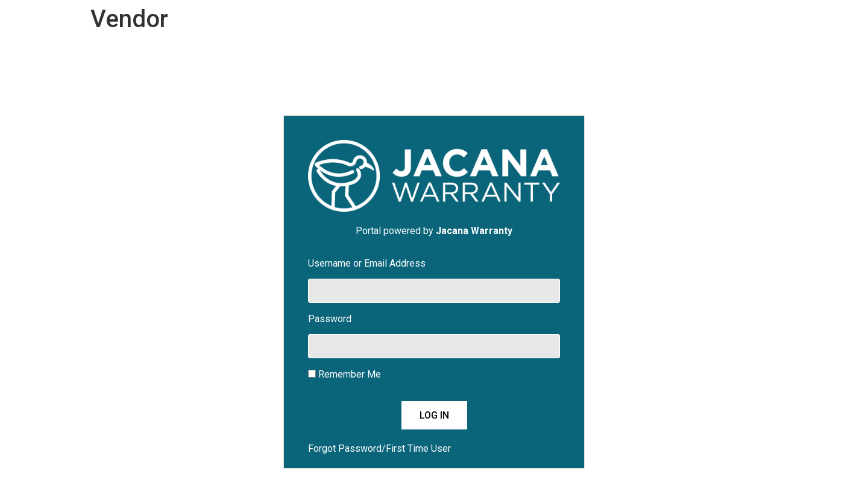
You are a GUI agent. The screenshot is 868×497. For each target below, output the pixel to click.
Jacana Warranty (474, 231)
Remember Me (344, 375)
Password (330, 319)
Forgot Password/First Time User (379, 448)
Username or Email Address (367, 264)
